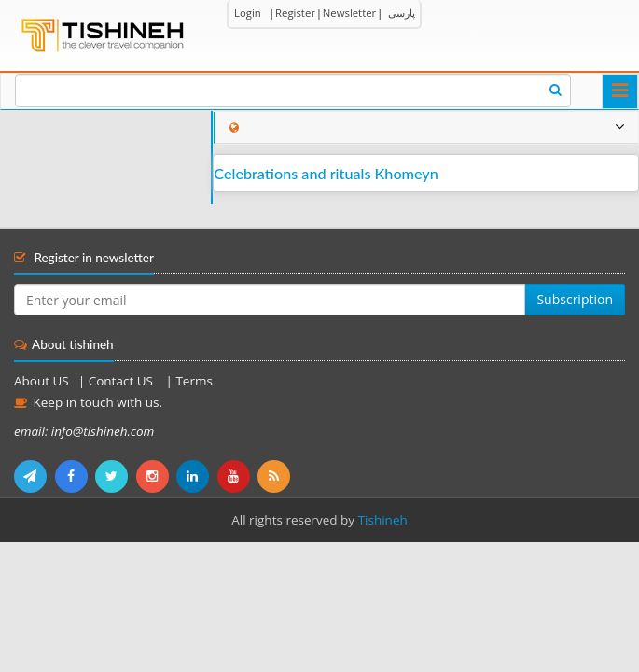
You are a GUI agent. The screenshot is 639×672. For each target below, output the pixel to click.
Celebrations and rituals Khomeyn (326, 173)
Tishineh (383, 520)
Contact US (123, 381)
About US (42, 381)
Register (295, 13)
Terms (194, 381)
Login (248, 13)
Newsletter (349, 13)
